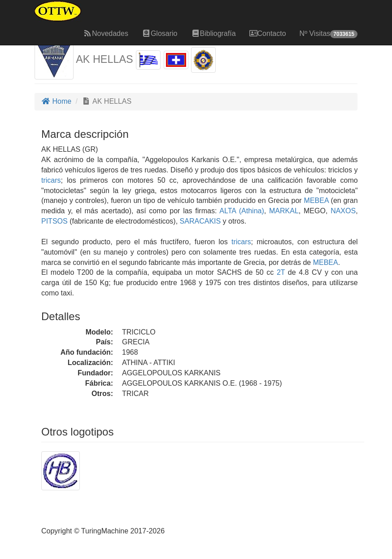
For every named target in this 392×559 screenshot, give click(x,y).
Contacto (268, 33)
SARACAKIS (199, 221)
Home (56, 101)
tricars (51, 180)
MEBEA (315, 200)
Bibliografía (213, 33)
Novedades (106, 33)
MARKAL (282, 211)
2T (281, 272)
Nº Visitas (329, 34)
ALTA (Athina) (240, 211)
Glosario (160, 33)
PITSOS (54, 221)
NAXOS (342, 211)
